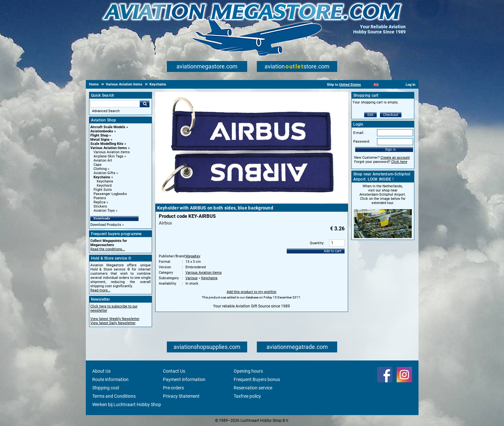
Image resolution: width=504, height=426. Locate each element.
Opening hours (248, 371)
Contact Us (174, 371)
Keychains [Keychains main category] (105, 181)
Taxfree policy (247, 396)
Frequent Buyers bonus (257, 379)
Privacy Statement (181, 396)
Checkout (391, 115)
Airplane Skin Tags (108, 156)
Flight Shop (99, 135)
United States (350, 85)
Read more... (100, 290)
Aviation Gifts (104, 173)
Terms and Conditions (114, 396)
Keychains (102, 177)
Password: (362, 142)
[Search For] (115, 104)
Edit (370, 115)
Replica (99, 202)
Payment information (184, 379)
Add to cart (333, 251)
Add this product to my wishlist (252, 292)
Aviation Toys (104, 211)
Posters (100, 198)
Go (145, 104)
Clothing (100, 169)
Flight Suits (103, 190)
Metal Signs (100, 140)
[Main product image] (252, 201)
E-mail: (359, 133)
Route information (110, 379)
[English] (376, 85)
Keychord (104, 186)
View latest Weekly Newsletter (115, 319)
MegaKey (193, 256)
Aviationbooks (102, 131)
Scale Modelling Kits (107, 144)
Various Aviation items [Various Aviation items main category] (112, 152)
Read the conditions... (108, 249)
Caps (98, 165)
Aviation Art (103, 160)
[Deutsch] (392, 85)
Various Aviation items (109, 148)
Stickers (100, 206)
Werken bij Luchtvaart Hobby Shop (127, 404)
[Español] (384, 85)
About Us (101, 371)
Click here (399, 162)
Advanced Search (106, 111)
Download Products (106, 225)
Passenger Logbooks (110, 194)
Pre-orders (173, 388)
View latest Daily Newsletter (113, 323)
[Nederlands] (368, 85)
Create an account (395, 158)
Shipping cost (106, 388)
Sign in (391, 149)
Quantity (317, 243)
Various (192, 278)
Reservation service (253, 388)
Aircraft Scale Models (108, 127)
